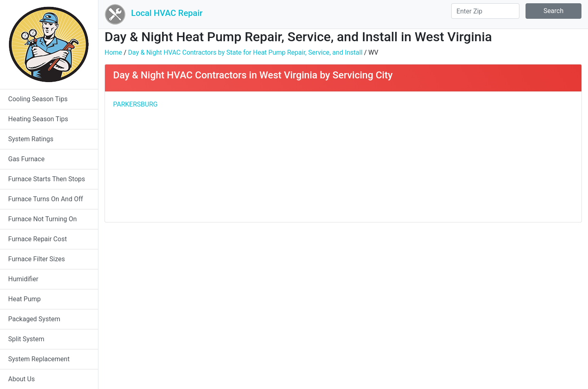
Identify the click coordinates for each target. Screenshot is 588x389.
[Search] (485, 11)
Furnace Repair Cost (38, 239)
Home (113, 52)
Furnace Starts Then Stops (47, 179)
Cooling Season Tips (38, 99)
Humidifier (23, 279)
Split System (26, 339)
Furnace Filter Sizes (37, 259)
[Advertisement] (461, 157)
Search (553, 11)
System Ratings (31, 139)
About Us (21, 379)
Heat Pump (24, 299)
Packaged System (34, 319)
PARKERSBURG (135, 104)
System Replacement (39, 359)
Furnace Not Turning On (42, 219)
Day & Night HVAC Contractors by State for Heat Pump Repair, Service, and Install (245, 52)
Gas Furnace (26, 159)
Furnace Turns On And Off (46, 199)
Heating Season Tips (38, 119)
